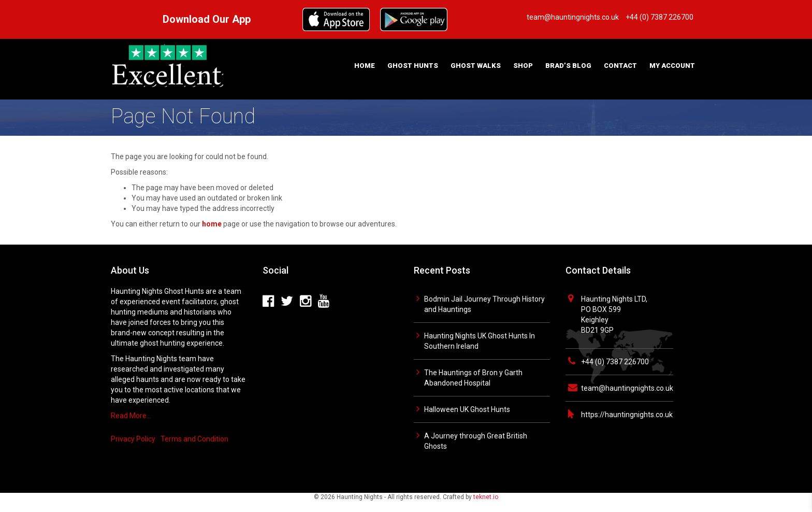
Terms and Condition (194, 439)
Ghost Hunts (413, 66)
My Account (672, 66)
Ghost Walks (476, 66)
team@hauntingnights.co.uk (627, 388)
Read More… (131, 416)
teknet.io (486, 497)
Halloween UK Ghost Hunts (467, 409)
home (212, 224)
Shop (523, 66)
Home (365, 66)
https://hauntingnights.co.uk (627, 415)
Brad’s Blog (568, 66)
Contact (620, 66)
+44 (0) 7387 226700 (615, 362)
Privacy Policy (133, 439)
